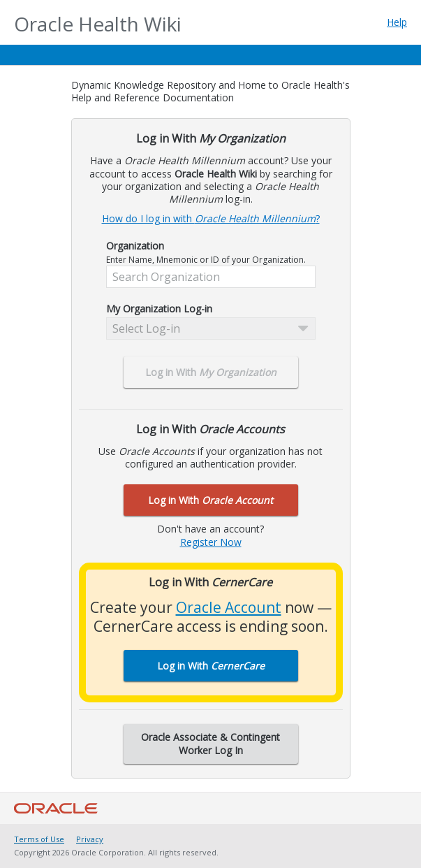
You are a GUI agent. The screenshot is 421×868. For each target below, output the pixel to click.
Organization (135, 246)
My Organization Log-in (159, 309)
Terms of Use (39, 839)
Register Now (211, 542)
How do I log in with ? (211, 218)
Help (397, 22)
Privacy (90, 839)
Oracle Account (229, 607)
